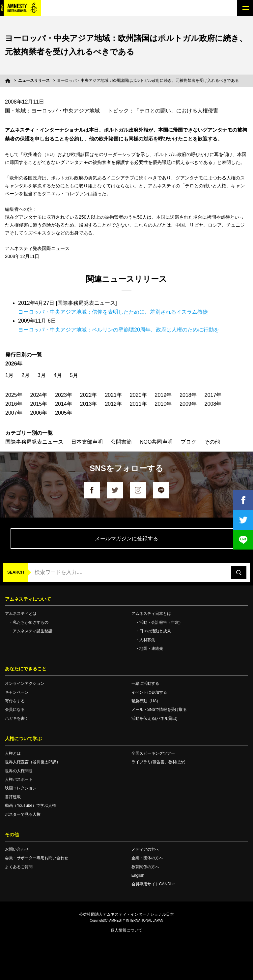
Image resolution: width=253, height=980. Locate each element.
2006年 (39, 413)
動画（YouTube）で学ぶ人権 (30, 806)
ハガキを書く (17, 718)
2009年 (188, 404)
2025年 (14, 395)
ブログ (188, 442)
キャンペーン (17, 692)
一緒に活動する (145, 683)
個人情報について (126, 930)
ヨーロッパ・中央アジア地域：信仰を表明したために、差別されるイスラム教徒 (113, 312)
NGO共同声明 (156, 442)
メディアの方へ (145, 849)
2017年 (213, 395)
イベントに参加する (149, 692)
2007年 (14, 413)
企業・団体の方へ (147, 858)
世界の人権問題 (19, 771)
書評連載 (13, 797)
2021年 (113, 395)
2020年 (138, 395)
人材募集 (147, 640)
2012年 (113, 404)
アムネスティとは (21, 614)
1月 (9, 375)
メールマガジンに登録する (126, 538)
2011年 (138, 404)
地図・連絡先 (151, 648)
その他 (212, 442)
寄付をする (15, 701)
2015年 (39, 404)
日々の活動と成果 (155, 631)
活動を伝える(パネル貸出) (155, 718)
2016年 (14, 404)
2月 (26, 375)
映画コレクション (21, 788)
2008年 (213, 404)
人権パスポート (19, 779)
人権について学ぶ (23, 739)
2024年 (39, 395)
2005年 (64, 413)
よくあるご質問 (19, 867)
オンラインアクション (25, 683)
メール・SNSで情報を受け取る (159, 710)
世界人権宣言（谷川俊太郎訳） (33, 762)
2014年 (64, 404)
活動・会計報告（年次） (161, 622)
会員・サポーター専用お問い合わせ (37, 858)
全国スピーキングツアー (153, 753)
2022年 (89, 395)
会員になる (15, 710)
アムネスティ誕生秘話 (33, 631)
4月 (58, 375)
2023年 (64, 395)
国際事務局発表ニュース (34, 442)
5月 (74, 375)
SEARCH (16, 572)
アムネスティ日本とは (151, 614)
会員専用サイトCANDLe (153, 884)
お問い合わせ (17, 849)
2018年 (188, 395)
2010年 (163, 404)
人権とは (13, 753)
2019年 (163, 395)
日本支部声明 (87, 442)
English (138, 875)
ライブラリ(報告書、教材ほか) (158, 762)
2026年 (14, 364)
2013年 (89, 404)
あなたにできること (26, 669)
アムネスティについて (28, 599)
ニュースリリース (34, 80)
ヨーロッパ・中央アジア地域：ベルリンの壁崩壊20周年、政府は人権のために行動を (119, 330)
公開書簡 (121, 442)
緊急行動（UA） (146, 701)
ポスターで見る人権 (23, 814)
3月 (42, 375)
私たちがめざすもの (31, 622)
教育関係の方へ (145, 867)
